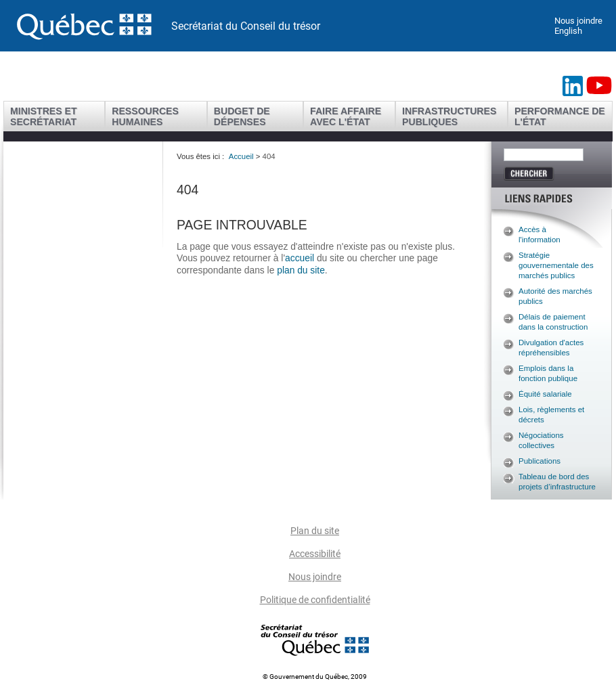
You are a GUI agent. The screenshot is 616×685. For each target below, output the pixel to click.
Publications (540, 461)
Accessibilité (315, 554)
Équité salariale (545, 394)
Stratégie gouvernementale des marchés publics (556, 265)
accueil (301, 258)
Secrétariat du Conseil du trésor (246, 26)
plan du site (301, 270)
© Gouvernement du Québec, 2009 (315, 677)
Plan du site (315, 531)
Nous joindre (578, 21)
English (568, 31)
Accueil (241, 156)
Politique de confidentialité (315, 600)
